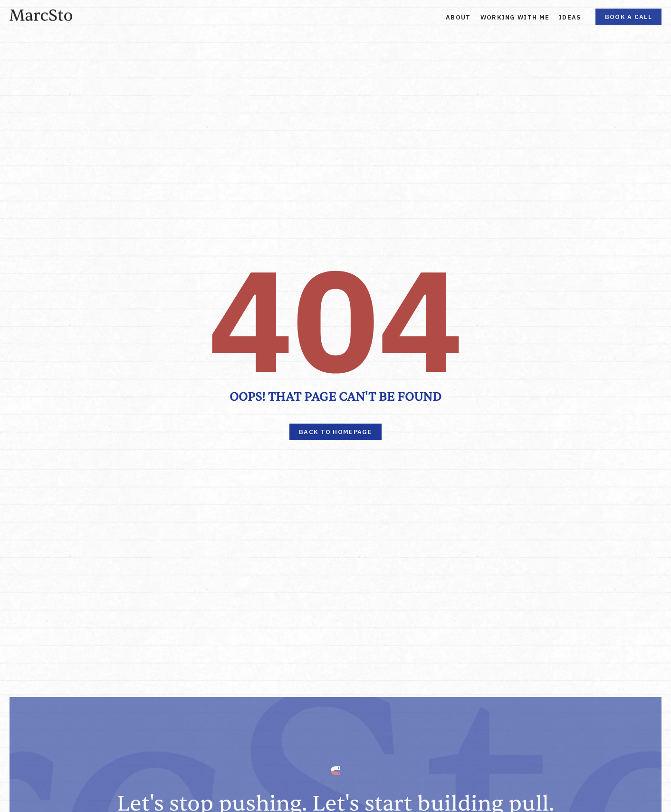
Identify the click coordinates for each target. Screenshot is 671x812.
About (458, 17)
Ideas (570, 17)
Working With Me (515, 17)
